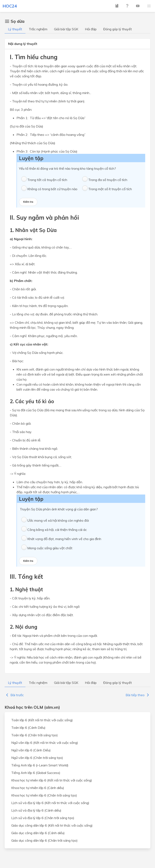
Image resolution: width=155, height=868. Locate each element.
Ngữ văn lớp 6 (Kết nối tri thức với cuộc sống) (45, 743)
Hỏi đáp (91, 29)
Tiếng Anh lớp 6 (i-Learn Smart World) (40, 765)
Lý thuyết (15, 29)
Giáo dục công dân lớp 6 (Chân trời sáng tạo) (44, 840)
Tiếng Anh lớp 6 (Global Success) (36, 773)
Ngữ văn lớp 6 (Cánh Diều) (31, 750)
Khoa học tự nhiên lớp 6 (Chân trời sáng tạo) (44, 795)
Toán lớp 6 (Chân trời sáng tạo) (35, 735)
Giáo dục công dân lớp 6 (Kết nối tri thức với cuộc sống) (52, 825)
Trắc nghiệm (38, 29)
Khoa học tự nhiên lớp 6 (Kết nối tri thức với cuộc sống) (52, 780)
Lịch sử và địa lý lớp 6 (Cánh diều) (36, 810)
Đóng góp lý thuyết (118, 29)
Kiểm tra (28, 202)
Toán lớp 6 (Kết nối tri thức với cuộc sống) (42, 720)
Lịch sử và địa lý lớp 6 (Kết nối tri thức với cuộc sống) (50, 803)
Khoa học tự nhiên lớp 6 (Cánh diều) (38, 788)
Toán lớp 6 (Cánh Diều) (28, 728)
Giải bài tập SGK (66, 29)
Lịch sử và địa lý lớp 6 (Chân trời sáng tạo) (43, 818)
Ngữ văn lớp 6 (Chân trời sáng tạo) (37, 758)
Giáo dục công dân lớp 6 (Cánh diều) (38, 833)
